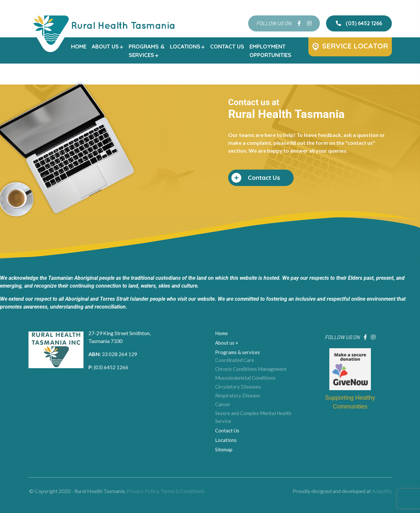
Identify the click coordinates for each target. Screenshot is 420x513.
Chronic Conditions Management (247, 365)
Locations (187, 46)
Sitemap (222, 438)
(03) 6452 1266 (359, 23)
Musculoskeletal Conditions (242, 373)
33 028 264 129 (128, 359)
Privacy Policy (143, 491)
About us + (225, 341)
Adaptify (382, 491)
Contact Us (227, 46)
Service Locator (350, 46)
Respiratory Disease (235, 389)
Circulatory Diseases (235, 381)
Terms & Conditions (183, 491)
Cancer (221, 397)
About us (108, 46)
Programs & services (235, 350)
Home (79, 46)
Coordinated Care (232, 357)
